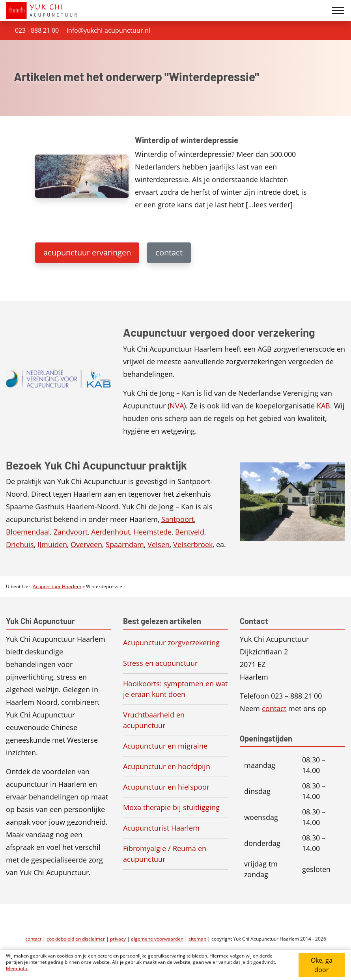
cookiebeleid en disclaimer (76, 939)
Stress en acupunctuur (160, 663)
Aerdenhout (111, 532)
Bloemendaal (28, 532)
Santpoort (178, 519)
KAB (323, 406)
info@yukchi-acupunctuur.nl (108, 30)
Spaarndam (125, 544)
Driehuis (20, 544)
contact (169, 252)
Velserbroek (193, 544)
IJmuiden (52, 544)
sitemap (197, 939)
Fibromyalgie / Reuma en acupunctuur (165, 854)
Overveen (86, 544)
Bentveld (190, 532)
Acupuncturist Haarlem (161, 828)
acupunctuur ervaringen (87, 252)
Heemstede (153, 532)
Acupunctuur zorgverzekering (171, 643)
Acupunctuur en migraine (165, 746)
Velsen (159, 544)
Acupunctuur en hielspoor (166, 787)
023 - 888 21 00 (37, 30)
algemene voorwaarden (157, 939)
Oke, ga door (322, 965)
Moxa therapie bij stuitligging (171, 807)
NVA (177, 406)
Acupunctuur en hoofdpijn (167, 766)
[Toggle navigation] (338, 11)
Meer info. (17, 968)
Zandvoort (71, 532)
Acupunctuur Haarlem (57, 586)
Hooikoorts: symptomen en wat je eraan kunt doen (175, 689)
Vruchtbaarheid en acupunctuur (154, 720)
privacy (118, 939)
